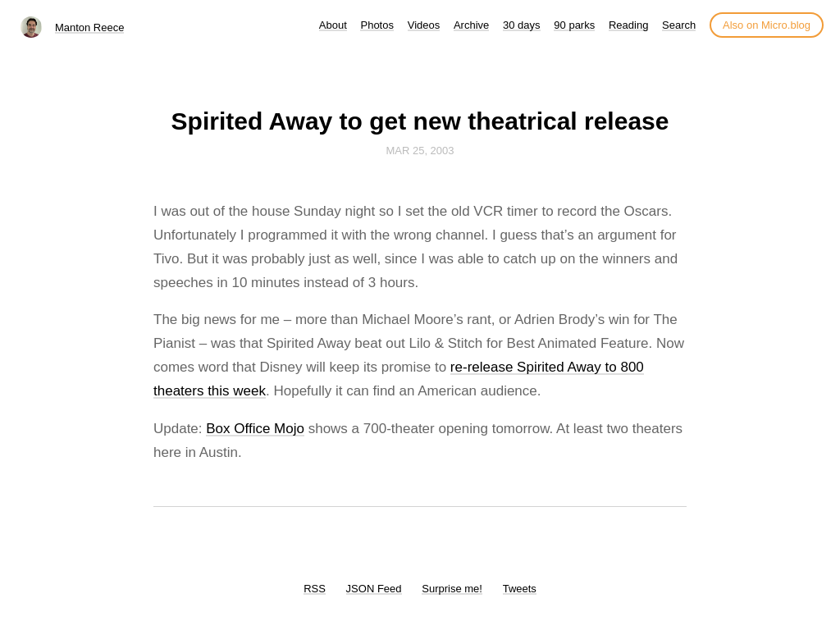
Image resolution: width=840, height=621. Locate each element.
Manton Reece (90, 27)
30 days (522, 25)
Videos (424, 25)
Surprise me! (452, 589)
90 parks (574, 25)
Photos (377, 25)
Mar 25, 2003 (420, 151)
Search (679, 25)
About (333, 25)
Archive (471, 25)
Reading (628, 25)
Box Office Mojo (255, 429)
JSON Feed (374, 589)
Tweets (520, 589)
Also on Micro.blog (767, 25)
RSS (315, 589)
